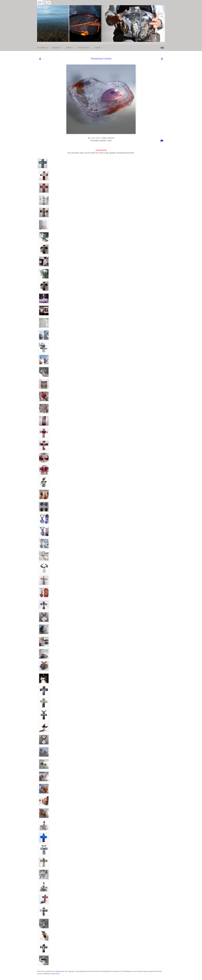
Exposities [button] (57, 48)
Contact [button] (98, 48)
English (162, 48)
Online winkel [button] (84, 48)
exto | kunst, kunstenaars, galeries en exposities (44, 3)
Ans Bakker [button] (43, 48)
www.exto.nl (60, 971)
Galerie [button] (70, 48)
